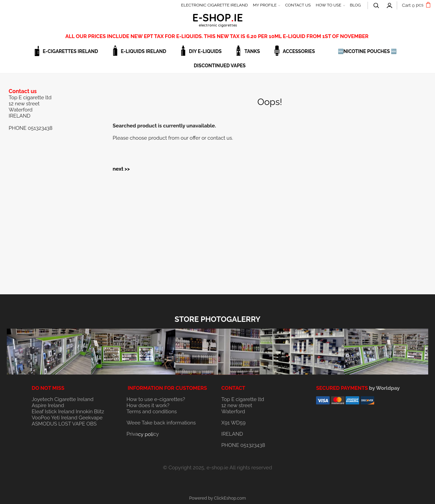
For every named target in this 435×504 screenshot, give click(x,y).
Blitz (99, 412)
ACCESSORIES (299, 51)
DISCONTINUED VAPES (220, 66)
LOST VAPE (72, 424)
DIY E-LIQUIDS (205, 51)
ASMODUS (44, 424)
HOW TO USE (328, 5)
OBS (91, 424)
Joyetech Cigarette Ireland (63, 399)
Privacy (143, 434)
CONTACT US (298, 5)
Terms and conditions (152, 412)
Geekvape (90, 418)
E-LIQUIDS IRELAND (144, 51)
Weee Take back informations (161, 423)
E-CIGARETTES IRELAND (71, 51)
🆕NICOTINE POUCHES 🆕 (367, 51)
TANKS (252, 51)
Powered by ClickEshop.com (217, 498)
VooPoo (41, 418)
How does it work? (148, 405)
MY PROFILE (265, 5)
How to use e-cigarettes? (156, 399)
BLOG (355, 5)
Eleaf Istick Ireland (54, 412)
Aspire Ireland (48, 405)
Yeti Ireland (64, 418)
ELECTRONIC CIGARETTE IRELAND (215, 5)
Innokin (84, 412)
